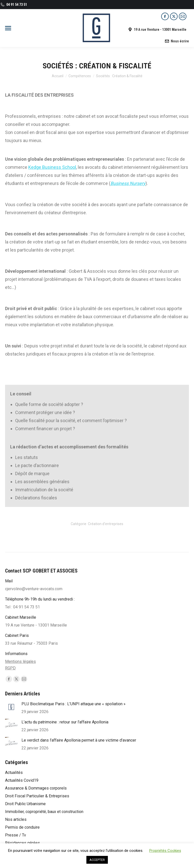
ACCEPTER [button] (97, 860)
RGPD (10, 668)
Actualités (14, 772)
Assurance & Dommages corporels (36, 788)
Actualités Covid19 (22, 780)
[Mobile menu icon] (8, 28)
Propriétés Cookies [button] (165, 851)
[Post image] (11, 707)
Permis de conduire (22, 827)
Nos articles (16, 819)
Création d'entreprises (106, 524)
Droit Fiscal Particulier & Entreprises (37, 796)
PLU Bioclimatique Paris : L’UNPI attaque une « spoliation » (74, 704)
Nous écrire (177, 41)
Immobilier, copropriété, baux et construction (44, 812)
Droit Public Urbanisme (25, 804)
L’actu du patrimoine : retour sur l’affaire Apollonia (65, 722)
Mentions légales (20, 661)
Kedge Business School (52, 167)
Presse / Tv (16, 835)
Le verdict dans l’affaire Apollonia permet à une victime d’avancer (79, 740)
